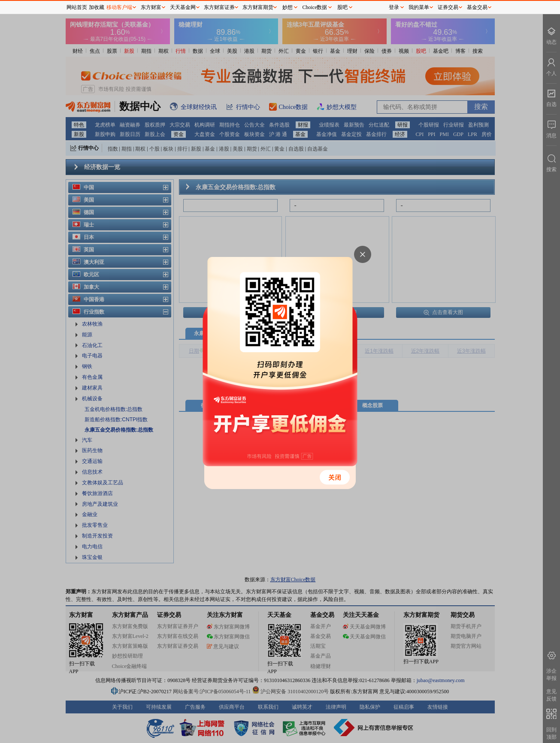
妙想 (288, 7)
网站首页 (77, 7)
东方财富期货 (258, 7)
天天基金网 (183, 7)
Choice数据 (315, 7)
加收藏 (97, 7)
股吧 (342, 7)
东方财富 (151, 7)
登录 (394, 7)
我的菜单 (419, 7)
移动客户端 (119, 7)
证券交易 (448, 7)
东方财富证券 (219, 7)
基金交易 (477, 7)
